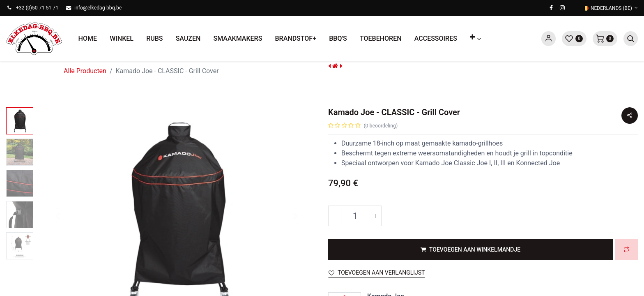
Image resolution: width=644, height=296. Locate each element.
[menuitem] (88, 39)
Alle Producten (85, 71)
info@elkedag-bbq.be (98, 8)
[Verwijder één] (335, 216)
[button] (476, 39)
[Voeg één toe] (375, 216)
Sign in (549, 39)
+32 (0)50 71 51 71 (37, 8)
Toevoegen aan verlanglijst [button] (377, 273)
